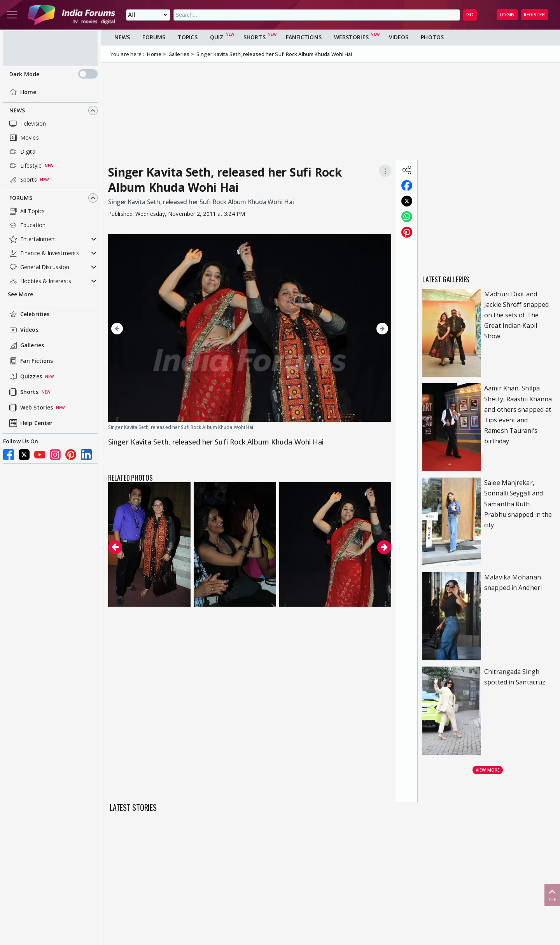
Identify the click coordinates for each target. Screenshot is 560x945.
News (17, 110)
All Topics (26, 211)
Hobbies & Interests (39, 281)
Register (534, 15)
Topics (188, 37)
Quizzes (25, 376)
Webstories (351, 37)
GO (470, 15)
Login (507, 15)
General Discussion (38, 267)
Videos (23, 330)
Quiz (217, 37)
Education (27, 225)
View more (488, 770)
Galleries (26, 345)
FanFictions (304, 37)
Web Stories (30, 408)
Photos (432, 37)
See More (20, 294)
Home (22, 92)
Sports (22, 180)
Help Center (30, 423)
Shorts (23, 392)
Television (27, 124)
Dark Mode (53, 74)
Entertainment (32, 239)
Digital (22, 152)
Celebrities (29, 314)
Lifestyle (25, 166)
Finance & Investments (43, 253)
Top (552, 895)
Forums (21, 198)
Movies (23, 138)
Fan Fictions (30, 361)
